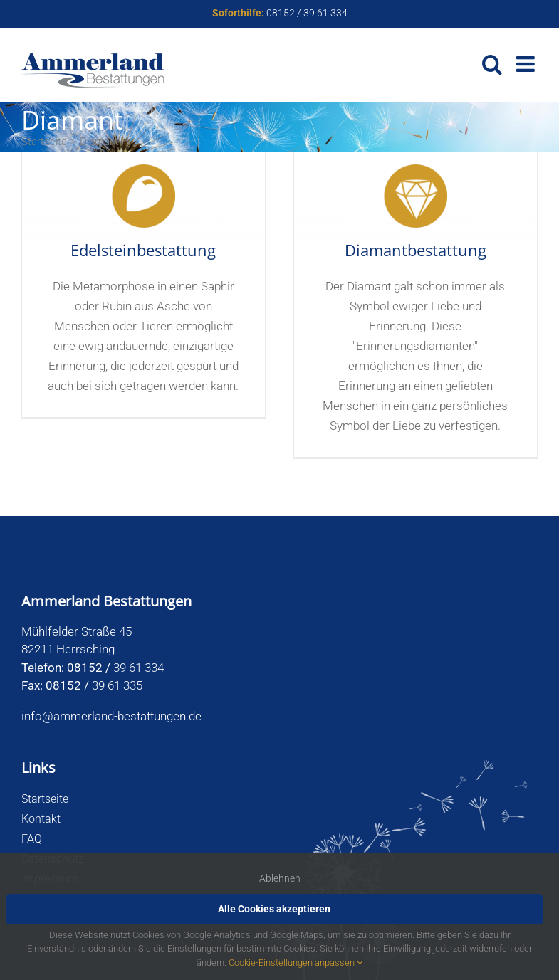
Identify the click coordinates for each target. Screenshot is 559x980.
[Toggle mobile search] (492, 64)
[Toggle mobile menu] (527, 64)
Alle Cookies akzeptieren (274, 909)
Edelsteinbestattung (143, 250)
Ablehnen (280, 878)
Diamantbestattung (416, 250)
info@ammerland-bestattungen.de (111, 716)
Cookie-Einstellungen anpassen (296, 963)
